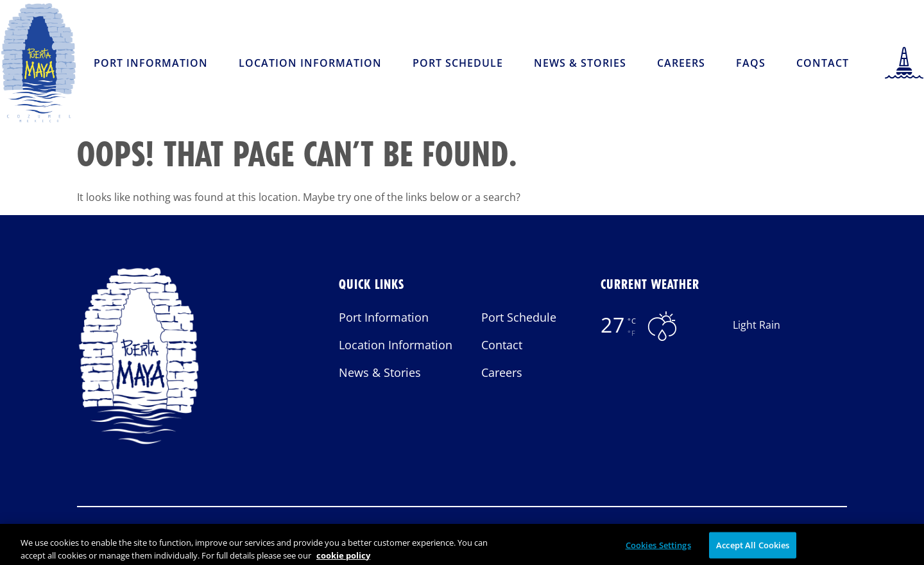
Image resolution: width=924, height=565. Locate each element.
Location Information (310, 63)
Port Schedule (458, 63)
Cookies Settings (658, 549)
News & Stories (580, 63)
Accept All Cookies (753, 549)
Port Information (151, 63)
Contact (823, 63)
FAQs (751, 63)
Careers (681, 63)
